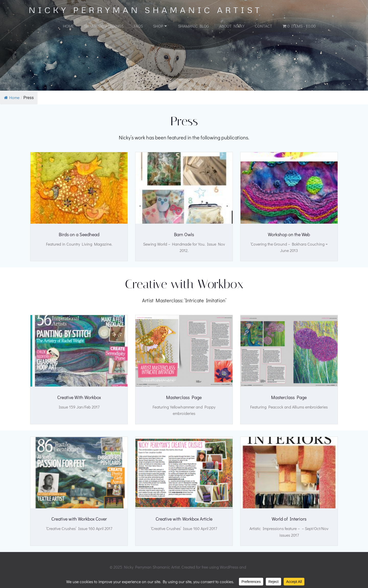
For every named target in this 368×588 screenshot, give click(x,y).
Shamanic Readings (104, 26)
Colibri (253, 573)
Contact (263, 26)
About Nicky (232, 26)
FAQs (138, 26)
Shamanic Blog (194, 26)
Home (68, 26)
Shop (160, 26)
